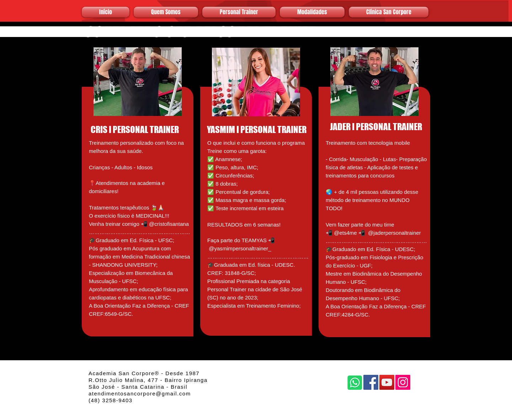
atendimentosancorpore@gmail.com (140, 394)
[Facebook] (371, 382)
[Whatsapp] (355, 382)
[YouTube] (387, 382)
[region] (138, 182)
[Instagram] (403, 382)
